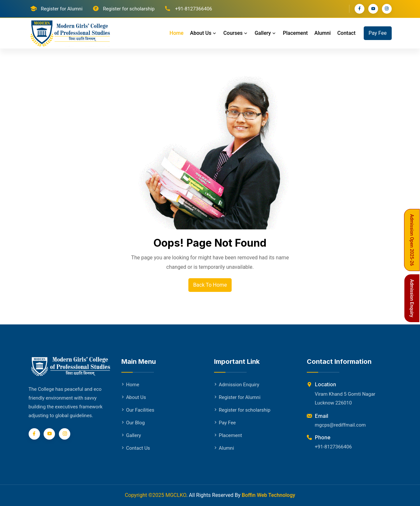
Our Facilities (138, 410)
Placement (296, 33)
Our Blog (133, 423)
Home (176, 33)
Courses (236, 33)
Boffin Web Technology (268, 495)
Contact (346, 33)
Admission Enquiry (237, 385)
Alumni (323, 33)
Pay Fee (378, 33)
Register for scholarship (129, 9)
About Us (203, 33)
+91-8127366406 (333, 447)
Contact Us (136, 448)
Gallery (266, 33)
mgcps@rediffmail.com (340, 425)
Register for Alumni (62, 9)
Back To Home (210, 285)
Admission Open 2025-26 (412, 240)
